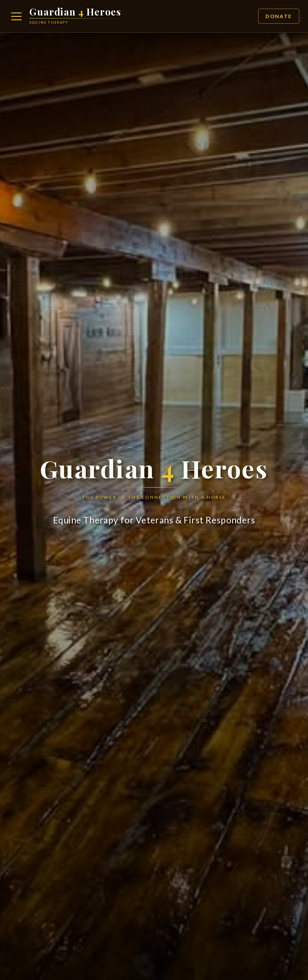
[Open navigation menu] (16, 16)
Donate (279, 16)
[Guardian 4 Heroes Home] (75, 16)
